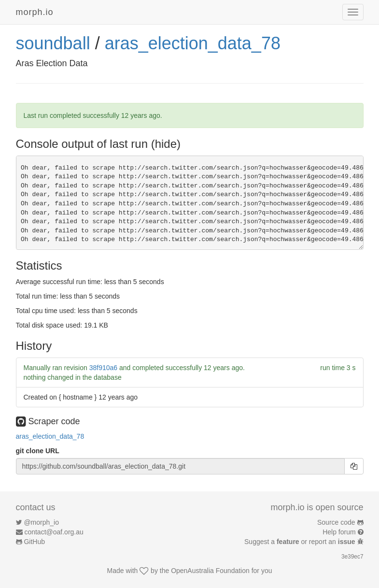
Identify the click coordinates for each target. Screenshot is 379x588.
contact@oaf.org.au (54, 532)
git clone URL (38, 451)
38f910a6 (103, 368)
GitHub (34, 542)
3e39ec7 (352, 557)
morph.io (35, 12)
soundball (53, 43)
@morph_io (41, 522)
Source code (336, 522)
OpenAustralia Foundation (210, 571)
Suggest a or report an (301, 542)
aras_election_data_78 (193, 43)
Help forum (339, 532)
